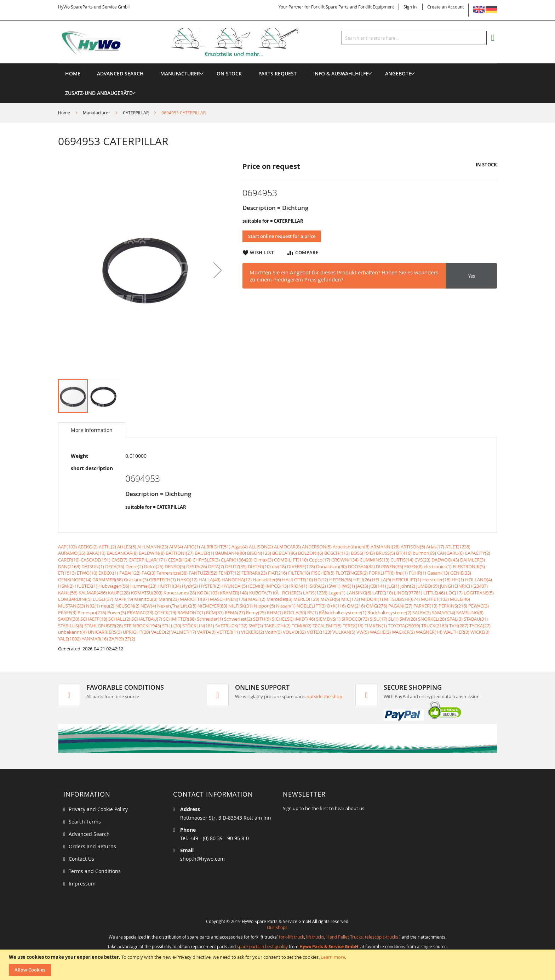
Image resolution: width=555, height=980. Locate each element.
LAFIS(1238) (315, 593)
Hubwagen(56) (114, 586)
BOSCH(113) (337, 553)
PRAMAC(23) (140, 612)
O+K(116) (336, 606)
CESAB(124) (180, 560)
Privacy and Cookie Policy (98, 809)
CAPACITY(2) (477, 553)
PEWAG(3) (479, 606)
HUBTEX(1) (86, 586)
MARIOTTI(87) (194, 599)
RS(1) (313, 612)
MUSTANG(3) (71, 606)
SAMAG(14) (444, 612)
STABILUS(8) (71, 626)
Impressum (82, 884)
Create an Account (445, 7)
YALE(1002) (69, 639)
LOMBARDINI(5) (75, 599)
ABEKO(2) (88, 547)
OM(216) (356, 606)
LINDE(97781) (408, 593)
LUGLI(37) (103, 599)
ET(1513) (67, 573)
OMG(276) (377, 606)
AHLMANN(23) (153, 547)
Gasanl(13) (438, 573)
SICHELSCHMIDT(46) (293, 619)
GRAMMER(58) (108, 580)
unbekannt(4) (72, 632)
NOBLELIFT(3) (311, 606)
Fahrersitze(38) (172, 573)
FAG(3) (148, 573)
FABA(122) (130, 573)
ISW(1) (334, 586)
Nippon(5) (264, 606)
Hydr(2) (190, 586)
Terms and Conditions (95, 871)
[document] (278, 965)
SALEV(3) (422, 612)
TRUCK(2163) (435, 626)
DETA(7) (216, 566)
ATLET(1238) (458, 547)
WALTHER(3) (456, 632)
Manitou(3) (146, 599)
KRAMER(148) (234, 593)
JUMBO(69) (428, 586)
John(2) (408, 586)
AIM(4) (176, 547)
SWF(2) (256, 626)
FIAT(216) (277, 573)
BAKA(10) (96, 553)
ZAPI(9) (116, 639)
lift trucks (315, 937)
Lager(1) (337, 593)
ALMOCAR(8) (287, 547)
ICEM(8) (256, 586)
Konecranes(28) (180, 593)
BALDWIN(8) (152, 553)
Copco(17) (320, 560)
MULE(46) (460, 599)
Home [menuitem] (73, 73)
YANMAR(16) (95, 639)
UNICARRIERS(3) (105, 632)
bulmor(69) (424, 553)
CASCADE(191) (96, 560)
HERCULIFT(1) (407, 580)
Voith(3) (273, 632)
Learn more (333, 957)
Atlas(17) (435, 547)
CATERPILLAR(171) (148, 560)
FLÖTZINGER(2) (352, 573)
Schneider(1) (210, 619)
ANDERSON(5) (317, 547)
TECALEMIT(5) (327, 626)
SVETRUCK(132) (231, 626)
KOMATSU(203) (147, 593)
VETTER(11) (228, 632)
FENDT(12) (229, 573)
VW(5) (363, 632)
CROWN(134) (345, 560)
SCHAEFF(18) (94, 619)
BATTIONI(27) (180, 553)
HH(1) (458, 580)
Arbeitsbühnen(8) (351, 547)
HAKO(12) (187, 580)
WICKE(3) (480, 632)
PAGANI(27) (400, 606)
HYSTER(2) (210, 586)
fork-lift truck (291, 937)
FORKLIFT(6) (382, 573)
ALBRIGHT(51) (216, 547)
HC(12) (321, 580)
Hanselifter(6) (267, 580)
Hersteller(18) (436, 580)
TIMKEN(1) (376, 626)
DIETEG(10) (259, 566)
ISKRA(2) (317, 586)
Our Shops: (278, 927)
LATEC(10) (383, 593)
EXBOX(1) (108, 573)
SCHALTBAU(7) (147, 619)
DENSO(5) (175, 566)
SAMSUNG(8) (470, 612)
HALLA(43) (210, 580)
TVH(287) (459, 626)
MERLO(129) (306, 599)
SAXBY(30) (69, 619)
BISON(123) (259, 553)
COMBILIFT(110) (291, 560)
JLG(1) (393, 586)
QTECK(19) (165, 612)
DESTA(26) (197, 566)
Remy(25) (256, 612)
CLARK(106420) (237, 560)
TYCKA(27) (480, 626)
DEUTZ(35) (236, 566)
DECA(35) (115, 566)
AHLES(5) (127, 547)
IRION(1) (298, 586)
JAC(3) (362, 586)
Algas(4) (240, 547)
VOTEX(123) (319, 632)
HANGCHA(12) (237, 580)
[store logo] (190, 42)
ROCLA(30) (295, 612)
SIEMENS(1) (328, 619)
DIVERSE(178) (301, 566)
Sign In (410, 7)
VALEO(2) (161, 632)
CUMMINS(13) (374, 560)
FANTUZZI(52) (203, 573)
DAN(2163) (69, 566)
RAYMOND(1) (191, 612)
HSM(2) (66, 586)
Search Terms (85, 822)
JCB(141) (378, 586)
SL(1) (393, 619)
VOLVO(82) (294, 632)
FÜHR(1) (417, 573)
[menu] (277, 64)
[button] (218, 270)
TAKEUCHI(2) (277, 626)
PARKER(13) (425, 606)
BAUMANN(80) (231, 553)
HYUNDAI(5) (234, 586)
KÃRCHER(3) (287, 593)
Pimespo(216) (92, 612)
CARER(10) (69, 560)
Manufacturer (96, 113)
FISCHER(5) (323, 573)
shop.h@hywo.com (202, 859)
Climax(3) (263, 560)
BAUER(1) (204, 553)
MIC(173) (351, 599)
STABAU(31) (476, 619)
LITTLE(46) (434, 593)
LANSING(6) (359, 593)
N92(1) (93, 606)
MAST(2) (257, 599)
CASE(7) (119, 560)
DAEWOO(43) (445, 560)
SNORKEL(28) (432, 619)
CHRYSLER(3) (206, 560)
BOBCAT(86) (285, 553)
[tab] (92, 430)
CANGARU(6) (450, 553)
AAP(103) (67, 547)
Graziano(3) (136, 580)
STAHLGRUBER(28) (104, 626)
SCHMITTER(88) (179, 619)
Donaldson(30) (331, 566)
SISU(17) (379, 619)
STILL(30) (172, 626)
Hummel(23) (143, 586)
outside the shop (324, 696)
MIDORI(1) (372, 599)
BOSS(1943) (363, 553)
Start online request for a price (282, 236)
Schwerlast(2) (238, 619)
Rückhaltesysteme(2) (389, 612)
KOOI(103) (208, 593)
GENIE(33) (461, 573)
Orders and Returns (92, 846)
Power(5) (117, 612)
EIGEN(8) (413, 566)
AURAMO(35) (72, 553)
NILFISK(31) (241, 606)
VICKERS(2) (253, 632)
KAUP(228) (119, 593)
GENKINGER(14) (75, 580)
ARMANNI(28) (385, 547)
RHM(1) (275, 612)
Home (64, 113)
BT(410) (404, 553)
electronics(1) (438, 566)
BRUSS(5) (385, 553)
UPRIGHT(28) (136, 632)
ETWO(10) (87, 573)
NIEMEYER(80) (212, 606)
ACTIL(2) (107, 547)
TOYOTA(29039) (404, 626)
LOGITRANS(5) (479, 593)
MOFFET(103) (435, 599)
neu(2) (108, 606)
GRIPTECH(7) (162, 580)
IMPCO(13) (277, 586)
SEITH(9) (262, 619)
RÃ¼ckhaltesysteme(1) (343, 612)
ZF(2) (130, 639)
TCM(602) (302, 626)
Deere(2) (134, 566)
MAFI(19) (124, 599)
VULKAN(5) (344, 632)
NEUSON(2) (127, 606)
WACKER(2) (403, 632)
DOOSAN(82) (361, 566)
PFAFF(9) (67, 612)
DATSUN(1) (93, 566)
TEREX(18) (353, 626)
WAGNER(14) (429, 632)
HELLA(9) (382, 580)
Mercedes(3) (279, 599)
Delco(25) (154, 566)
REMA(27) (235, 612)
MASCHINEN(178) (228, 599)
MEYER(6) (330, 599)
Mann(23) (169, 599)
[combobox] (414, 38)
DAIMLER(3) (473, 560)
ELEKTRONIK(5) (469, 566)
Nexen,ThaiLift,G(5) (177, 606)
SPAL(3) (455, 619)
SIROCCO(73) (355, 619)
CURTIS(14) (402, 560)
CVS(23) (422, 560)
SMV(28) (408, 619)
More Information (92, 430)
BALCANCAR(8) (122, 553)
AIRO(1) (192, 547)
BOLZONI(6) (311, 553)
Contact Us (81, 859)
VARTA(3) (206, 632)
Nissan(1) (286, 606)
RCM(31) (215, 612)
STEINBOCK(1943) (142, 626)
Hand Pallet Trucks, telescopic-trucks (362, 937)
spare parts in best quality (262, 946)
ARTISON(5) (413, 547)
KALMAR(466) (93, 593)
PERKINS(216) (453, 606)
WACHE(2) (380, 632)
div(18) (279, 566)
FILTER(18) (299, 573)
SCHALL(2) (119, 619)
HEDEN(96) (341, 580)
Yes (472, 276)
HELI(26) (362, 580)
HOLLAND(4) (479, 580)
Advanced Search (89, 834)
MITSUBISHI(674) (402, 599)
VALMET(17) (184, 632)
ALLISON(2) (261, 547)
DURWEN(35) (390, 566)
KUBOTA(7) (261, 593)
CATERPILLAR (136, 113)
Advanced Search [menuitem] (120, 73)
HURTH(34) (169, 586)
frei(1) (402, 573)
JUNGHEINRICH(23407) (464, 586)
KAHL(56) (68, 593)
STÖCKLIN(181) (198, 626)
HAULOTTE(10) (297, 580)
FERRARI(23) (254, 573)
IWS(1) (348, 586)
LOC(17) (454, 593)
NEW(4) (148, 606)
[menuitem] (180, 73)
